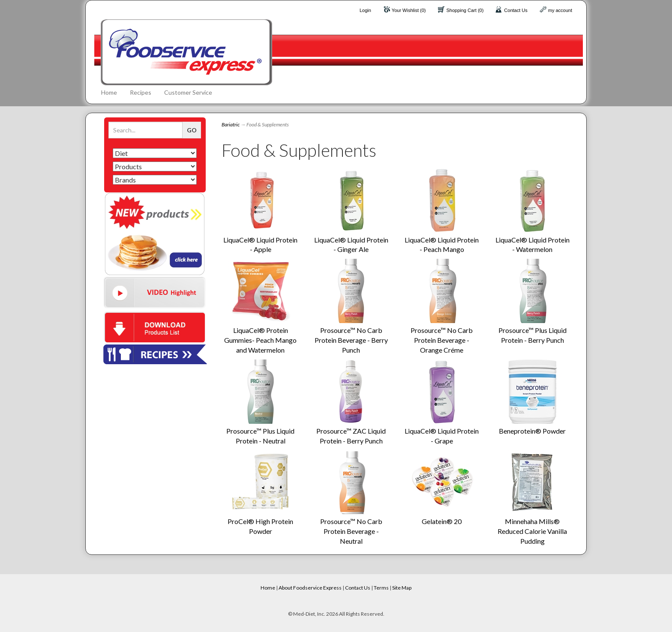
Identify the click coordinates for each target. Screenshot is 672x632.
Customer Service (188, 92)
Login (365, 10)
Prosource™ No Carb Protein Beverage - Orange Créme (442, 340)
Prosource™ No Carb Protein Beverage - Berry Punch (351, 340)
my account (560, 10)
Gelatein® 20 (442, 521)
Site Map (402, 588)
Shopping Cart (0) (465, 10)
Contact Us (516, 10)
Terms (381, 588)
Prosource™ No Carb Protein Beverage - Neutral (351, 531)
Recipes (141, 92)
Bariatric (231, 124)
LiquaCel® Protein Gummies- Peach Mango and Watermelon (260, 340)
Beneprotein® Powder (532, 431)
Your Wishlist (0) (409, 10)
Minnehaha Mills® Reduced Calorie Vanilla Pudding (532, 531)
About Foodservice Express (310, 588)
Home (109, 92)
